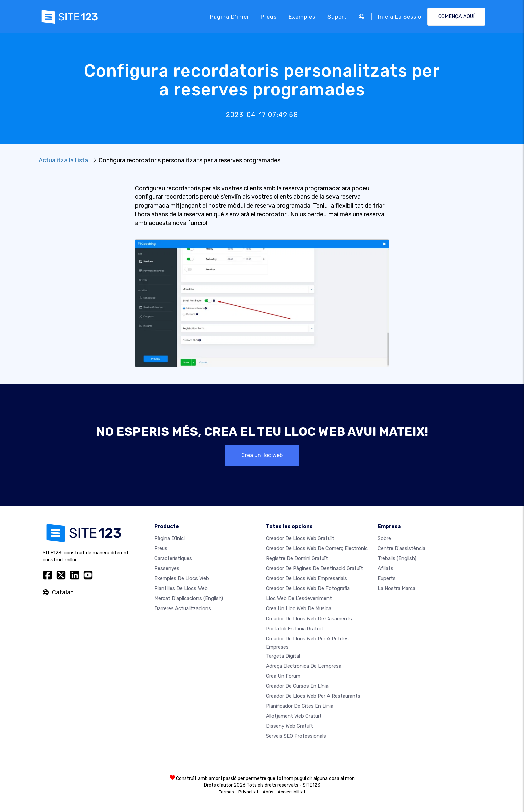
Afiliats (385, 569)
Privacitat (248, 792)
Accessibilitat (292, 792)
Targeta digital (283, 656)
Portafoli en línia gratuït (295, 629)
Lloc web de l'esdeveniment (299, 599)
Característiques (173, 559)
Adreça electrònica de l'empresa (304, 666)
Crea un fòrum (283, 676)
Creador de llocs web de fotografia (308, 589)
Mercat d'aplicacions (189, 599)
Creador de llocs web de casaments (309, 619)
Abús (268, 792)
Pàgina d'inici (229, 17)
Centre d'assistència (402, 549)
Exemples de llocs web (182, 579)
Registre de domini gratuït (297, 559)
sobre (384, 539)
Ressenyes (167, 569)
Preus (269, 17)
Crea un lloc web (262, 455)
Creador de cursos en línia (297, 686)
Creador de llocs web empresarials (306, 579)
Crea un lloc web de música (299, 609)
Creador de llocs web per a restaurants (313, 696)
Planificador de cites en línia (300, 706)
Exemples (302, 17)
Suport (337, 17)
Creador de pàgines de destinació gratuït (314, 569)
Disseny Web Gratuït (290, 726)
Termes (226, 792)
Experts (387, 579)
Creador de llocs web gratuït (300, 539)
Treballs (397, 559)
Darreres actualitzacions (183, 609)
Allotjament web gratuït (294, 716)
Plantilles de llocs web (181, 589)
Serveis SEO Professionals (296, 736)
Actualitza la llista (63, 160)
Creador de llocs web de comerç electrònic (317, 549)
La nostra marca (397, 589)
